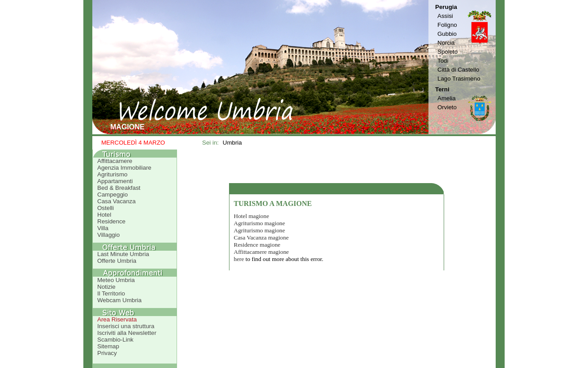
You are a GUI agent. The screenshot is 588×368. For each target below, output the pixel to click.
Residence (111, 221)
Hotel (104, 215)
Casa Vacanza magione (262, 237)
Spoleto (447, 52)
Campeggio (112, 195)
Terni (442, 89)
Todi (443, 61)
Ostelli (106, 208)
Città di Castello (458, 70)
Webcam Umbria (119, 300)
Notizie (106, 287)
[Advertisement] (337, 166)
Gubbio (447, 34)
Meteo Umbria (116, 280)
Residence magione (257, 245)
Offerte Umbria (117, 261)
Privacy (107, 353)
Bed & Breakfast (119, 188)
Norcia (446, 43)
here (239, 259)
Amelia (447, 98)
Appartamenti (115, 181)
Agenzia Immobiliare (124, 168)
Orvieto (447, 107)
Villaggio (108, 235)
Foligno (447, 25)
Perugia (446, 7)
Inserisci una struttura (126, 326)
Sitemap (108, 346)
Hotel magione (252, 216)
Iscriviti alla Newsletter (127, 333)
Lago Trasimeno (459, 79)
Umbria (232, 143)
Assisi (445, 16)
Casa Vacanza (117, 201)
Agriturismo (112, 174)
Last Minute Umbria (123, 254)
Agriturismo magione (259, 223)
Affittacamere (115, 161)
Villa (103, 228)
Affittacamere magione (262, 252)
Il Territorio (111, 293)
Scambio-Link (115, 340)
